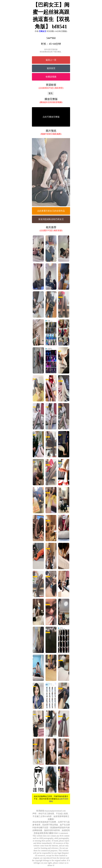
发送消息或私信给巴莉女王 (51, 219)
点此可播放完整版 (51, 117)
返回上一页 (51, 60)
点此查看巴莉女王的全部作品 (51, 211)
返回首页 (51, 68)
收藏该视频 (51, 77)
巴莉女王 (43, 31)
